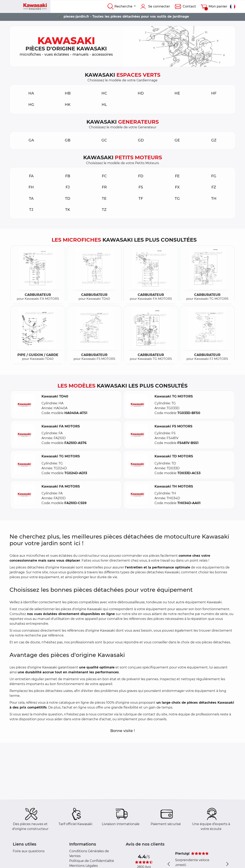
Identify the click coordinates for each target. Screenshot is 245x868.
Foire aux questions (29, 851)
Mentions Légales (84, 866)
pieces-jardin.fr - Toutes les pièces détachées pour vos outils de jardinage (126, 16)
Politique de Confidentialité (92, 861)
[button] (24, 405)
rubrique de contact (139, 714)
